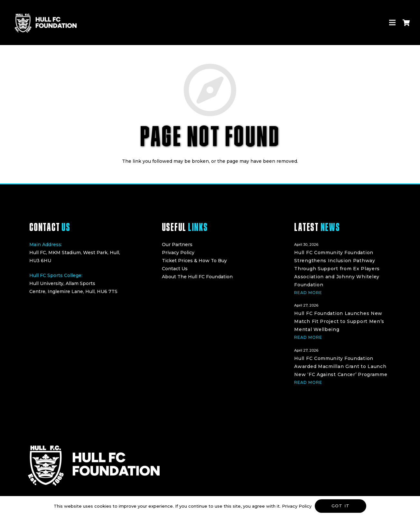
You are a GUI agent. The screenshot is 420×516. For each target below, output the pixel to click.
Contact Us (175, 269)
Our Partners (177, 244)
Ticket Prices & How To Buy (194, 261)
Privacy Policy (178, 253)
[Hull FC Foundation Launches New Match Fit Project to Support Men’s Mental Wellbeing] (342, 321)
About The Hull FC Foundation (197, 277)
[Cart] (406, 23)
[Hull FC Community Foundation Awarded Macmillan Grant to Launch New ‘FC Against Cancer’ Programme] (342, 366)
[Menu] (392, 23)
